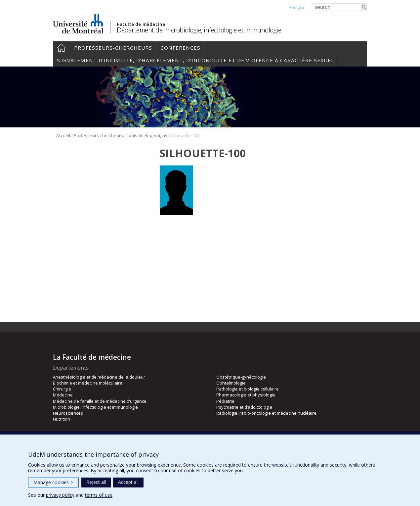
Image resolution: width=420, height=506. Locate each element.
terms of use (99, 495)
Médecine (63, 395)
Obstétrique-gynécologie (241, 377)
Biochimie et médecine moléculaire (88, 383)
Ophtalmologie (231, 383)
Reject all (96, 482)
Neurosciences (68, 413)
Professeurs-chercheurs (113, 48)
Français (297, 7)
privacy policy (60, 495)
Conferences (180, 48)
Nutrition (62, 419)
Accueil (61, 48)
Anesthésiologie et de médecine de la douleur (99, 377)
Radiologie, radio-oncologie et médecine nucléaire (266, 413)
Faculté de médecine (141, 24)
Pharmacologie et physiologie (246, 395)
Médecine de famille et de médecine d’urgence (100, 401)
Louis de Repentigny (147, 135)
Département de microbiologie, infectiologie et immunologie (199, 30)
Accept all (128, 482)
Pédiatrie (225, 401)
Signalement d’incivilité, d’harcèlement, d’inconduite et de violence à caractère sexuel (195, 60)
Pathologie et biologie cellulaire (248, 389)
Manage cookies (53, 482)
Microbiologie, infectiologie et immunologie (95, 407)
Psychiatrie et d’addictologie (244, 407)
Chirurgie (62, 389)
